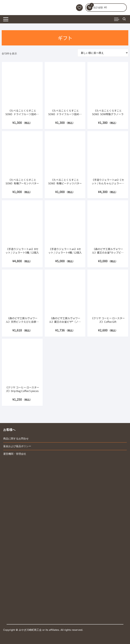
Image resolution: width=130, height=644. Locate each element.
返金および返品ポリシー (17, 446)
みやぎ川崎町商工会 (30, 630)
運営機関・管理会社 (15, 454)
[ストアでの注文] (103, 53)
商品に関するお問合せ (16, 439)
